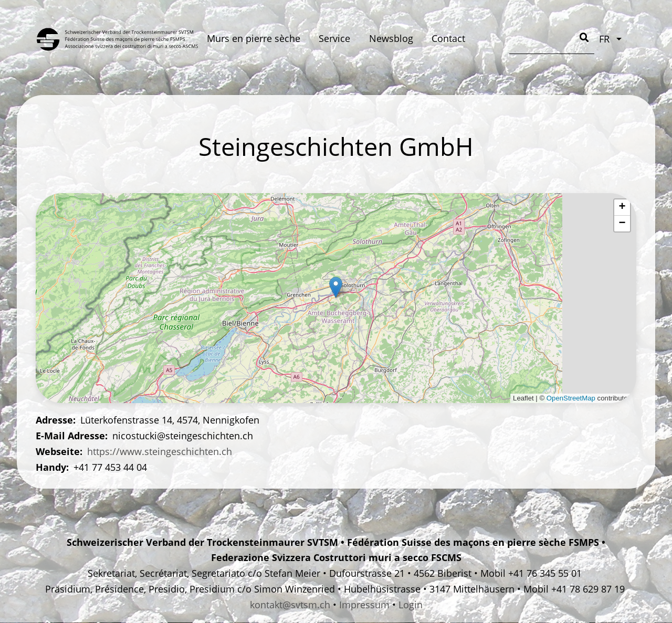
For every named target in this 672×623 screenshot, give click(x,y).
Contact (448, 38)
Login (411, 605)
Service (334, 38)
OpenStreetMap (571, 398)
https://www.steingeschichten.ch (160, 451)
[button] (336, 287)
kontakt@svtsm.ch (290, 605)
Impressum (364, 605)
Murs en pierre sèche (254, 38)
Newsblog (391, 38)
